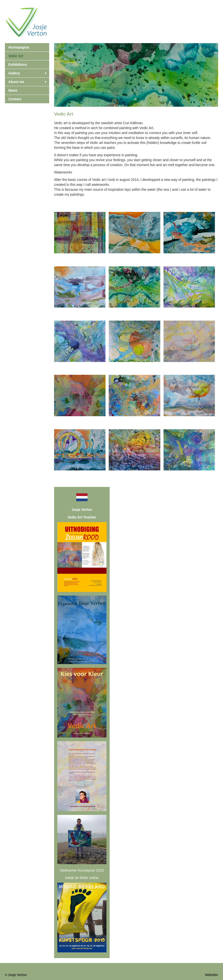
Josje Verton (17, 975)
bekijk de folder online (82, 878)
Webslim (212, 975)
